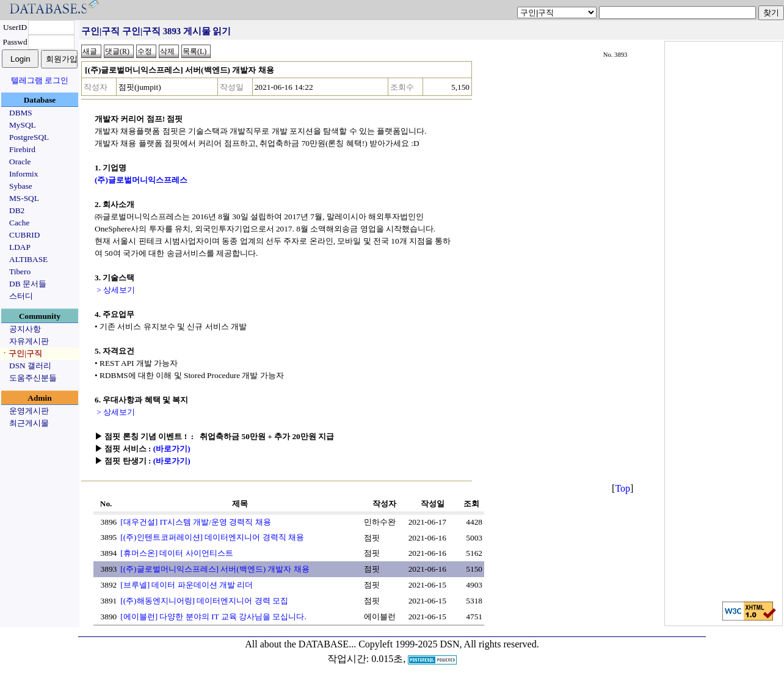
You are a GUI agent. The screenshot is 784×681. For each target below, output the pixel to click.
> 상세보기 (115, 290)
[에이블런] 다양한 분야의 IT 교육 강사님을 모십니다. (213, 617)
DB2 (17, 210)
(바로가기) (172, 449)
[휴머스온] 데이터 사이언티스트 (177, 553)
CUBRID (24, 235)
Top (622, 488)
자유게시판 (29, 341)
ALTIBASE (28, 259)
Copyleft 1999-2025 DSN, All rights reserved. (449, 644)
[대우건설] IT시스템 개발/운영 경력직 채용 (196, 522)
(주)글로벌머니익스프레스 (141, 180)
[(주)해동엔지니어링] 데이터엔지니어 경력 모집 (204, 601)
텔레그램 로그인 (40, 80)
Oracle (20, 162)
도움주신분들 (33, 378)
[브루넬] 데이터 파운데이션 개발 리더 (187, 585)
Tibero (20, 271)
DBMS (21, 113)
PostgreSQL (29, 137)
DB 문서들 (28, 284)
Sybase (21, 186)
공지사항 (25, 329)
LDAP (20, 247)
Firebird (22, 149)
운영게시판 (29, 411)
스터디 (21, 296)
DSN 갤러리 (30, 366)
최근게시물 (29, 423)
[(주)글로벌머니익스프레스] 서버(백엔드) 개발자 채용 (215, 569)
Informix (24, 174)
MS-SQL (24, 198)
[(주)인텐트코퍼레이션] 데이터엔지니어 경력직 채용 (212, 537)
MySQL (23, 125)
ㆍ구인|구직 (21, 353)
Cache (19, 223)
